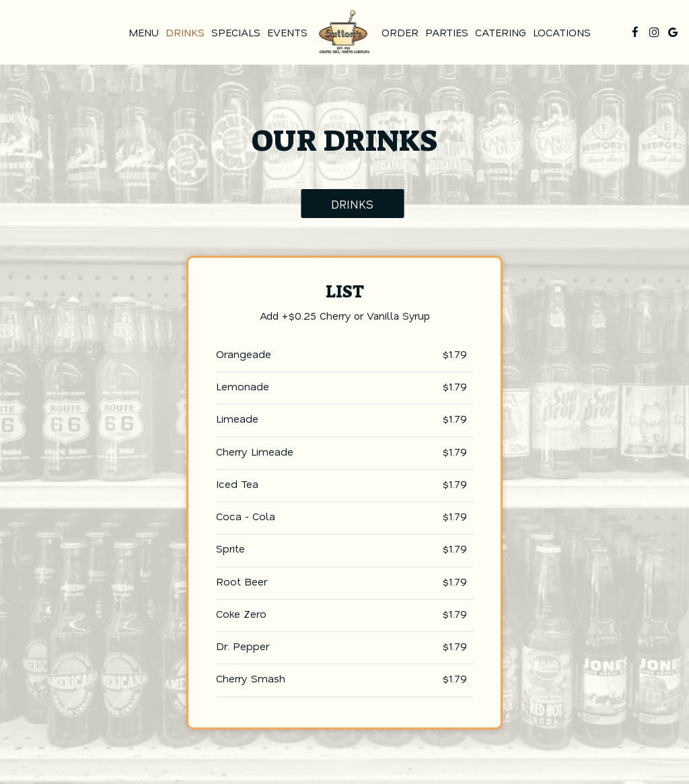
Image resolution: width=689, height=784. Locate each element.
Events (287, 32)
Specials (236, 32)
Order (400, 32)
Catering (501, 32)
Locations (562, 32)
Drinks (185, 32)
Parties (447, 32)
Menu (144, 32)
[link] (344, 32)
